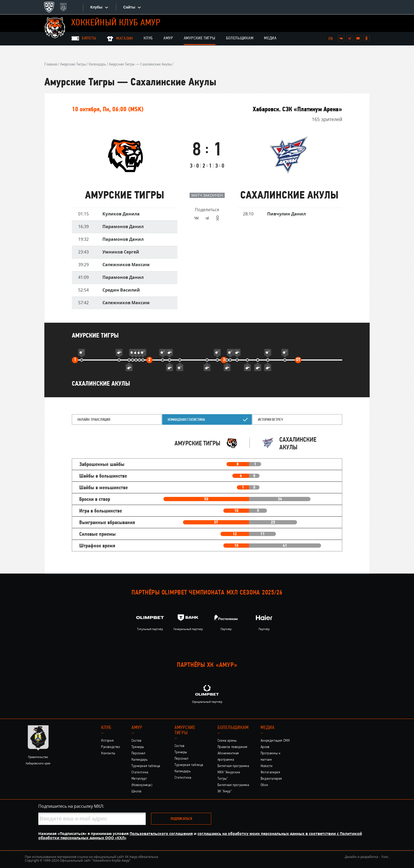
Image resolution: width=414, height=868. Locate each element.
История (107, 741)
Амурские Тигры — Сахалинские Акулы (140, 64)
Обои (264, 785)
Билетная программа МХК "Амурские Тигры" (233, 772)
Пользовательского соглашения (161, 834)
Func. (385, 857)
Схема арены (227, 741)
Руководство (111, 747)
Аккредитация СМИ (275, 741)
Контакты (108, 753)
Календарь (97, 64)
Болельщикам (240, 38)
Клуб (148, 38)
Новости (267, 766)
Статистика (140, 772)
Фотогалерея (270, 772)
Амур (168, 38)
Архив (265, 747)
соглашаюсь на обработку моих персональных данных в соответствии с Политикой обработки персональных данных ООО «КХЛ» (200, 836)
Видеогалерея (271, 779)
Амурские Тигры (200, 38)
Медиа (270, 38)
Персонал (138, 753)
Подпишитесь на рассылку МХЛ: (71, 806)
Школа (137, 791)
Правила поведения (232, 747)
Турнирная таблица (146, 766)
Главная (51, 64)
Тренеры (138, 747)
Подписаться (181, 819)
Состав (137, 741)
